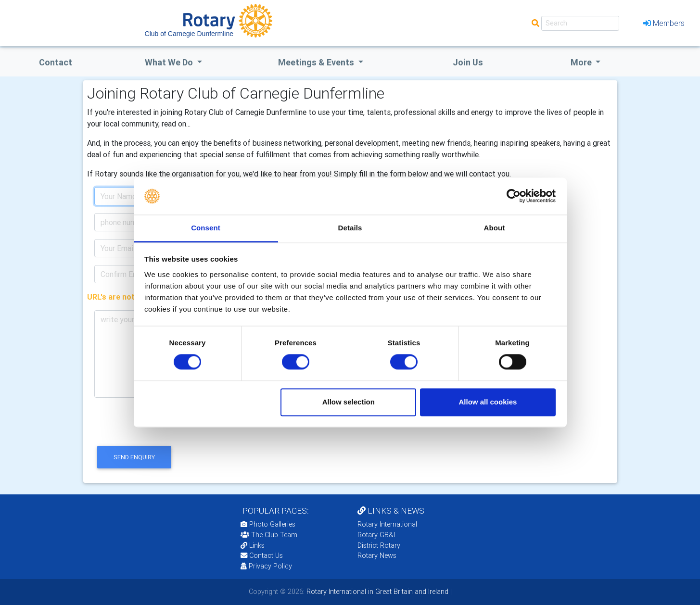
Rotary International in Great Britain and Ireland (376, 592)
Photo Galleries (268, 524)
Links (253, 545)
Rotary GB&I (376, 535)
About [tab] (495, 228)
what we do (170, 62)
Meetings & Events (317, 62)
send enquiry (134, 457)
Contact (56, 62)
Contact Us (262, 555)
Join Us (468, 62)
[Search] (580, 23)
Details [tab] (350, 228)
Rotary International (387, 524)
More (582, 62)
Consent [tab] (206, 228)
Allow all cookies (488, 402)
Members (664, 23)
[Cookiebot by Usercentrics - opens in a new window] (514, 196)
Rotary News (377, 555)
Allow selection (349, 402)
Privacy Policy (266, 566)
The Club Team (269, 535)
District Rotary (379, 545)
